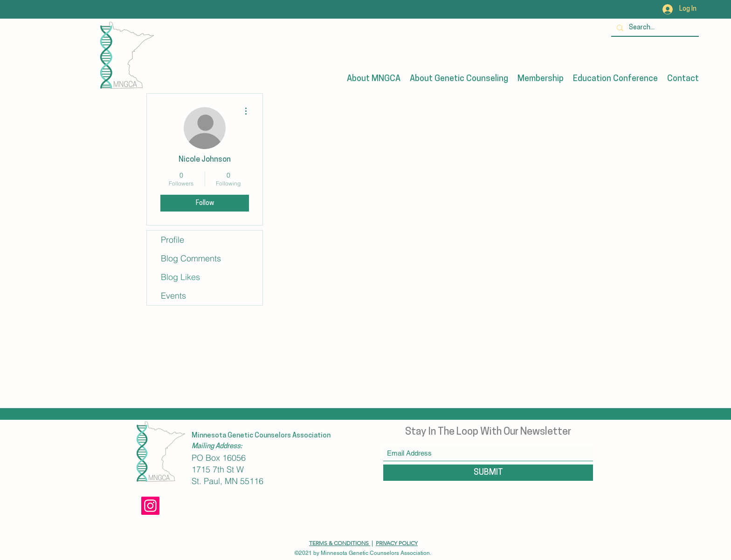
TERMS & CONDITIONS (340, 543)
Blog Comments (191, 258)
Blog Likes (180, 277)
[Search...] (654, 28)
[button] (374, 79)
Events (173, 296)
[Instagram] (150, 506)
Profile (172, 240)
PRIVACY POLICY (397, 543)
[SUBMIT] (488, 473)
